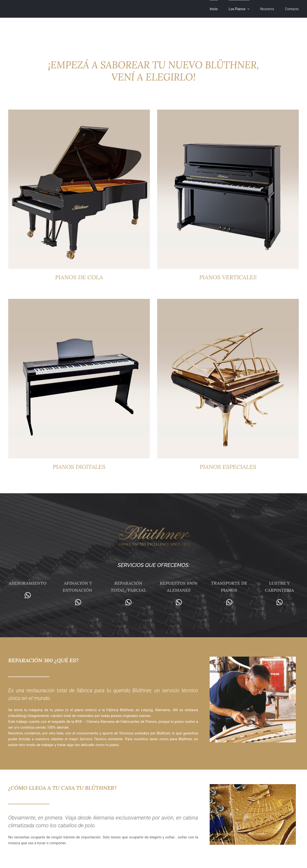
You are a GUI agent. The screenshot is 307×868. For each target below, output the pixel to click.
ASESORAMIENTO (28, 583)
